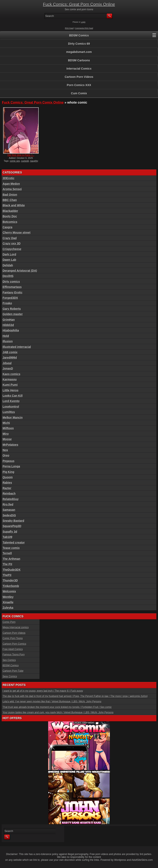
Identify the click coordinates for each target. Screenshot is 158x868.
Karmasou (10, 379)
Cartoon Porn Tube (13, 671)
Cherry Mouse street (17, 233)
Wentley (8, 597)
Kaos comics (12, 374)
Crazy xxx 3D (12, 243)
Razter (7, 488)
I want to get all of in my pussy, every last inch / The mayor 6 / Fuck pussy (43, 691)
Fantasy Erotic (13, 292)
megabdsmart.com (79, 52)
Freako (7, 303)
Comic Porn (9, 622)
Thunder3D (10, 580)
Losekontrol (11, 407)
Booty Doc (10, 216)
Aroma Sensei (12, 189)
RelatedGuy (11, 499)
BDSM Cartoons (79, 60)
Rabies (7, 483)
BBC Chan (10, 200)
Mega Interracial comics (16, 627)
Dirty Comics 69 (79, 44)
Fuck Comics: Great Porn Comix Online (79, 4)
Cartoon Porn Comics (15, 644)
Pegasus (9, 461)
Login (83, 22)
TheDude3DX (12, 570)
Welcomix (9, 591)
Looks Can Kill (13, 396)
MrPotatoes (10, 445)
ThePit (7, 575)
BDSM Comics (79, 35)
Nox (5, 450)
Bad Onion (10, 195)
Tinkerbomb (11, 586)
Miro (6, 434)
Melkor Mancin (13, 418)
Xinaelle (8, 602)
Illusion (8, 341)
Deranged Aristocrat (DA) (20, 271)
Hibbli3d (8, 325)
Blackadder (10, 211)
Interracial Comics (79, 69)
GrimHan (9, 320)
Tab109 (8, 537)
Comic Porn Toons (13, 638)
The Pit (8, 564)
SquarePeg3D (12, 526)
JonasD (8, 368)
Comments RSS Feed (84, 28)
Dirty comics (11, 282)
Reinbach (9, 494)
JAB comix (10, 352)
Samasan (9, 510)
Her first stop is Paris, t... (21, 155)
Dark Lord (9, 254)
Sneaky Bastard (13, 521)
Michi (6, 423)
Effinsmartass (12, 287)
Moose (7, 439)
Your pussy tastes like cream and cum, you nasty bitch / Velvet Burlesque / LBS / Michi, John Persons (58, 712)
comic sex (15, 161)
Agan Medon (11, 184)
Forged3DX (10, 298)
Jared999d (10, 358)
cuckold (25, 161)
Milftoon (8, 428)
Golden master (13, 314)
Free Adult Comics (13, 649)
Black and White (14, 205)
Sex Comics (9, 660)
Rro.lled (8, 504)
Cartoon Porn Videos (79, 77)
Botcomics (10, 222)
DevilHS (8, 276)
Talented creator (14, 543)
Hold (6, 336)
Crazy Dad (10, 238)
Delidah (8, 265)
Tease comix (11, 548)
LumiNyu (9, 412)
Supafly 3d (10, 532)
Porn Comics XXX (79, 85)
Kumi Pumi (10, 385)
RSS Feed (69, 28)
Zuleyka (8, 608)
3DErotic (9, 178)
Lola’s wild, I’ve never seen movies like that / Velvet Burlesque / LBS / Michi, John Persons (52, 702)
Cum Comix (79, 93)
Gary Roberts (12, 309)
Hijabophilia (11, 330)
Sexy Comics (10, 676)
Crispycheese (12, 249)
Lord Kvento (11, 401)
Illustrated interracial (17, 347)
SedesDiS (9, 515)
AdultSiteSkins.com (142, 860)
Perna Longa (11, 466)
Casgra (8, 227)
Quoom (8, 477)
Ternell (7, 553)
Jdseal (7, 363)
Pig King (9, 472)
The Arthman (12, 559)
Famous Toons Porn (14, 655)
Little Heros (11, 390)
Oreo (6, 455)
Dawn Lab (9, 260)
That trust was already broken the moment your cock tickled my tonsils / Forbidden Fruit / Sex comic (57, 707)
